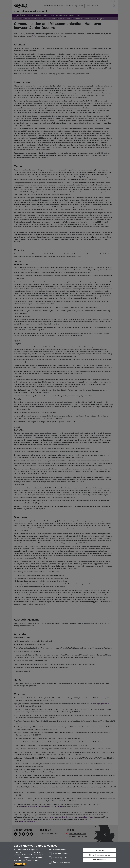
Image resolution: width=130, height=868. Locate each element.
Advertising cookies (59, 858)
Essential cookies (58, 849)
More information (100, 860)
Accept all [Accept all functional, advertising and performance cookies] (100, 850)
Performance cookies (59, 862)
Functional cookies (58, 854)
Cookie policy (19, 864)
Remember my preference (100, 855)
